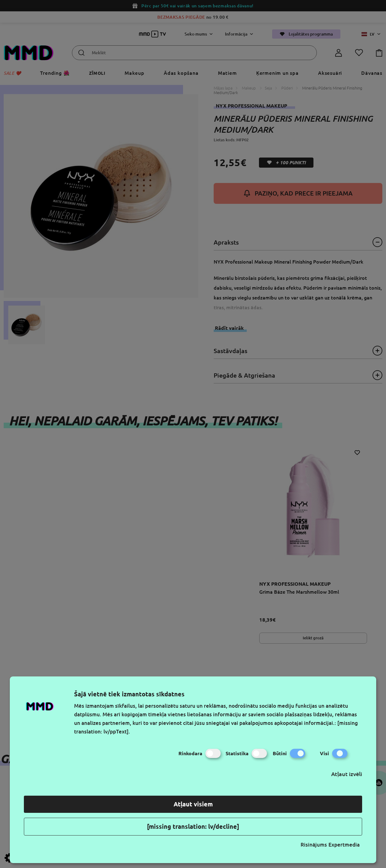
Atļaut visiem (193, 804)
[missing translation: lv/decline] (193, 826)
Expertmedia (344, 845)
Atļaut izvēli (347, 774)
